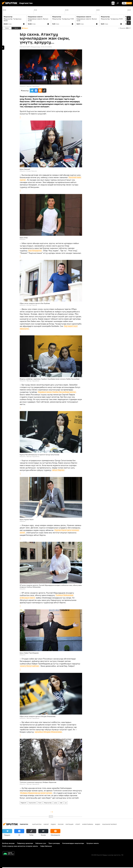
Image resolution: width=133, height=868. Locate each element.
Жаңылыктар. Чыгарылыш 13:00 (112, 19)
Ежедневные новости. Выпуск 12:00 (87, 20)
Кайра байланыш (46, 846)
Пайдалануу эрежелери (25, 843)
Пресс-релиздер (54, 843)
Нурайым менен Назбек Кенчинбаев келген (57, 392)
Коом (40, 803)
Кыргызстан (32, 803)
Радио (53, 824)
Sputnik (23, 171)
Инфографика (88, 824)
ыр (66, 803)
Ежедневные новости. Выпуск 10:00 (38, 20)
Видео (98, 824)
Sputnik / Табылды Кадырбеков (30, 86)
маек (61, 803)
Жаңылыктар (48, 803)
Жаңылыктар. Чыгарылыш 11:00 (63, 19)
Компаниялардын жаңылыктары (73, 843)
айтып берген (58, 470)
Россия (61, 824)
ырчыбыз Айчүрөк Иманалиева (48, 732)
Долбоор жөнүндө (8, 843)
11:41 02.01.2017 (25, 47)
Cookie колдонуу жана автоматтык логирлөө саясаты (20, 846)
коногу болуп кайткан (30, 666)
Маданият (23, 803)
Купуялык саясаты (93, 843)
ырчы (56, 803)
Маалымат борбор (109, 824)
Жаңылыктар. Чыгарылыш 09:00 (13, 20)
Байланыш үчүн (41, 843)
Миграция (69, 824)
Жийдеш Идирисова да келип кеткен (36, 793)
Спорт (78, 824)
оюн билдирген (35, 251)
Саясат (46, 824)
